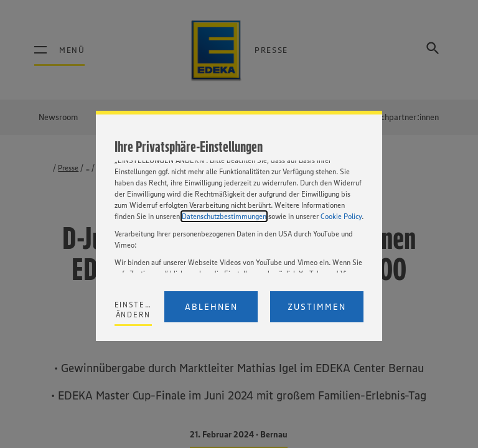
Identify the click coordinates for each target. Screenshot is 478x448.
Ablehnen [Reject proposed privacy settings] (211, 307)
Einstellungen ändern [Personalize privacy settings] (134, 310)
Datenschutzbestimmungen (224, 216)
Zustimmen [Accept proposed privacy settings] (317, 307)
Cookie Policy (341, 216)
